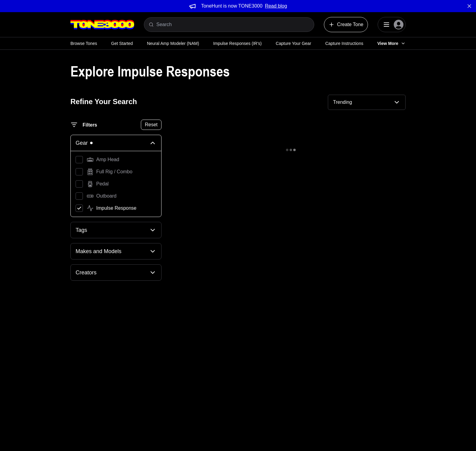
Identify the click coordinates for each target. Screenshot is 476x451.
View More (391, 43)
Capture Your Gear (293, 43)
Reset (151, 125)
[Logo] (102, 25)
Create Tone (346, 25)
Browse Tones (84, 43)
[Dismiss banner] (469, 6)
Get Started (122, 43)
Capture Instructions (344, 43)
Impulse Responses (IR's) (237, 43)
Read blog (276, 6)
